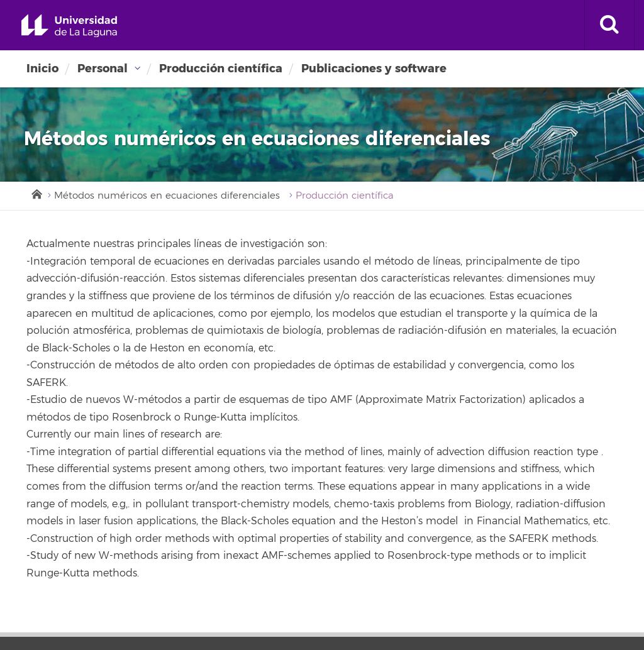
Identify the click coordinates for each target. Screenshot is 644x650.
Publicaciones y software (374, 69)
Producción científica (221, 69)
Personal (103, 69)
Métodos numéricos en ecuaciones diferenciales (167, 196)
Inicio (42, 69)
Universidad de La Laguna (69, 26)
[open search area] (609, 25)
